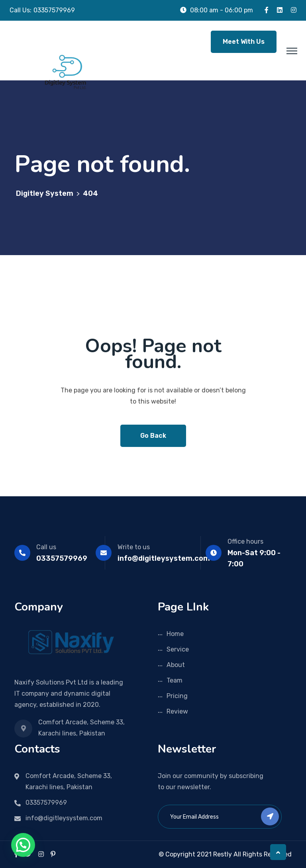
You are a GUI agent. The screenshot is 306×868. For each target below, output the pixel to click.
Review (177, 711)
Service (178, 649)
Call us (46, 547)
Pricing (177, 696)
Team (175, 680)
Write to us (134, 547)
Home (175, 634)
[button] (23, 845)
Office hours (245, 541)
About (176, 665)
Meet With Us (244, 42)
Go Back (153, 436)
